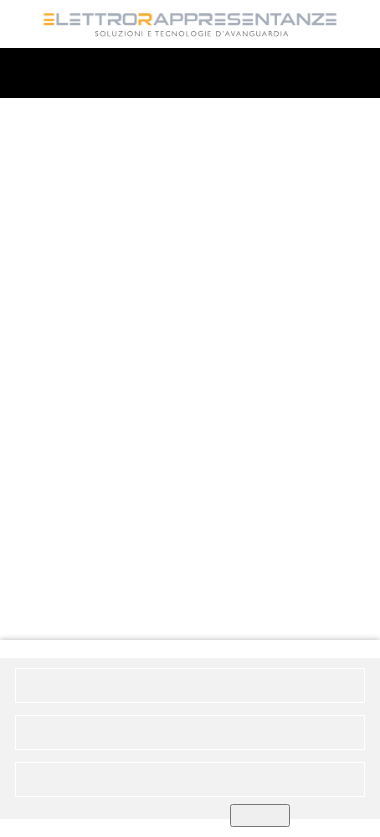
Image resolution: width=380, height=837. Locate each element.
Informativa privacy (206, 743)
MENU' (190, 74)
